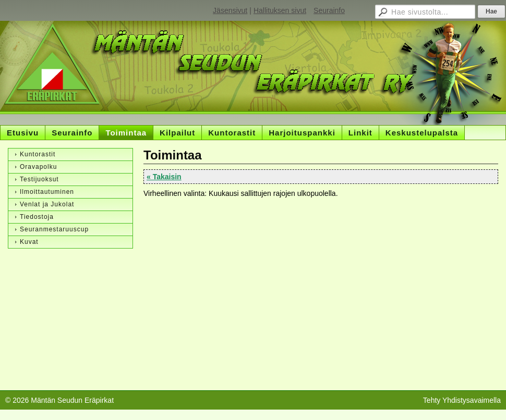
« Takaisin (164, 177)
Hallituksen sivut (280, 10)
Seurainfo (329, 10)
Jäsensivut (230, 10)
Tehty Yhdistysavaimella (462, 400)
